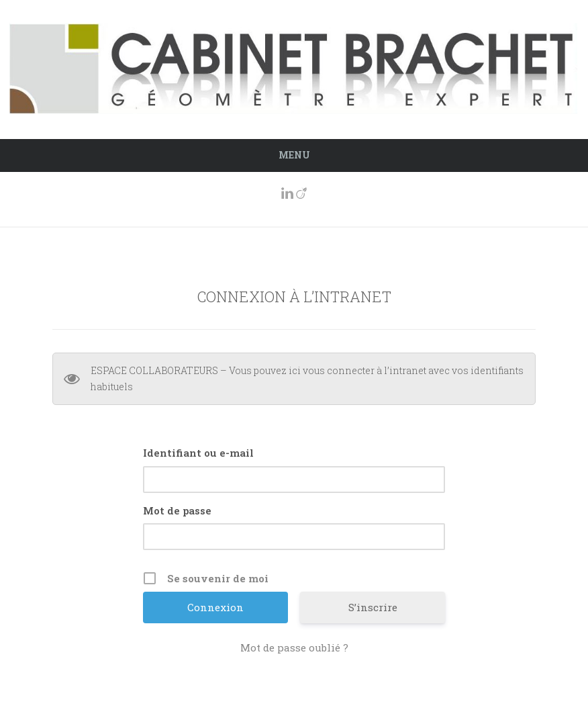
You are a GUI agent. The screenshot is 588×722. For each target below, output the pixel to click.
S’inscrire (373, 607)
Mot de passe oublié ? (294, 647)
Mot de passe (177, 510)
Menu (294, 155)
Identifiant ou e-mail (198, 453)
